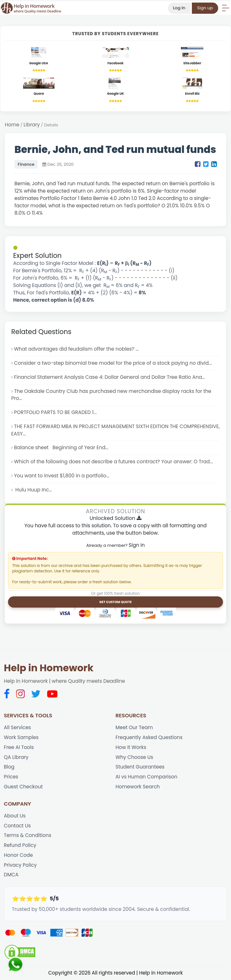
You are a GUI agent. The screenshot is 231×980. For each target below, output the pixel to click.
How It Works (131, 748)
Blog (9, 767)
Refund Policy (20, 846)
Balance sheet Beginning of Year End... (61, 448)
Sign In (137, 545)
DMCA (11, 875)
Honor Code (18, 856)
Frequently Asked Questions (149, 738)
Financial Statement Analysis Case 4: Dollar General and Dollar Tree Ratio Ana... (110, 377)
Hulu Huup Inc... (33, 490)
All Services (17, 728)
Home (12, 125)
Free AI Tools (19, 748)
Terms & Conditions (28, 836)
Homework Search (138, 787)
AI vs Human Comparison (146, 777)
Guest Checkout (23, 787)
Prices (11, 777)
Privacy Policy (20, 866)
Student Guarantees (140, 767)
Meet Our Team (134, 728)
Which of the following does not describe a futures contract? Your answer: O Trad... (114, 462)
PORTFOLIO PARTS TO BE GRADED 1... (56, 413)
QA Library (16, 757)
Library (32, 125)
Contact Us (17, 826)
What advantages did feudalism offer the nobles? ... (77, 349)
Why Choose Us (134, 757)
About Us (15, 816)
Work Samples (21, 738)
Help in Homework (49, 669)
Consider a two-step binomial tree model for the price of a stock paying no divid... (113, 363)
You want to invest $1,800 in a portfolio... (62, 476)
